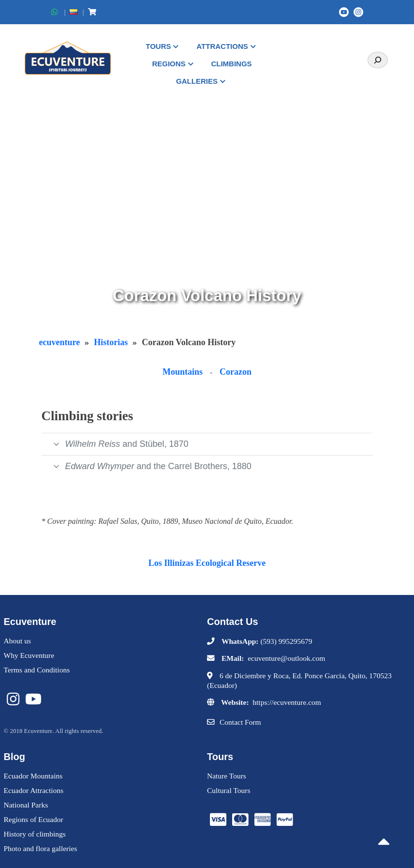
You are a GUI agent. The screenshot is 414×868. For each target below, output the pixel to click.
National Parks (26, 805)
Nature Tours (227, 776)
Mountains (183, 372)
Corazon (236, 372)
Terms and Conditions (37, 670)
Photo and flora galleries (41, 848)
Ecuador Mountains (33, 776)
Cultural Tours (229, 790)
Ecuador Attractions (34, 790)
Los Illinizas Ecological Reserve (207, 563)
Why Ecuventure (29, 655)
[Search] (378, 60)
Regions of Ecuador (34, 819)
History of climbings (35, 834)
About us (17, 641)
